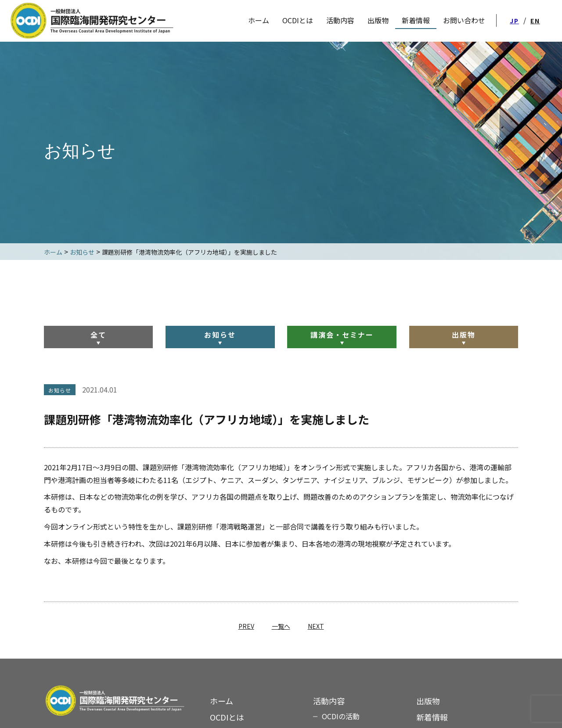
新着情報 (432, 717)
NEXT (316, 626)
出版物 (464, 335)
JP (514, 21)
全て (98, 335)
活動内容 (340, 20)
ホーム (222, 701)
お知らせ (220, 335)
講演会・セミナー (342, 335)
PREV (246, 626)
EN (535, 21)
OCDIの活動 (341, 716)
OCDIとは (298, 20)
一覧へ (281, 626)
